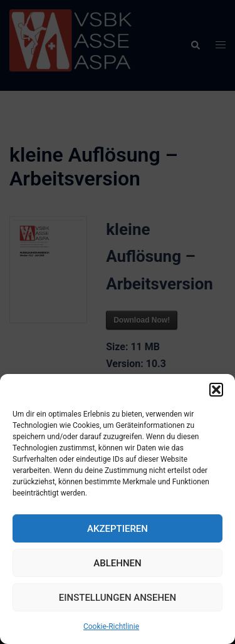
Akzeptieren (118, 529)
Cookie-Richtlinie (111, 626)
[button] (216, 390)
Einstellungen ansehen (118, 598)
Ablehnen (117, 563)
